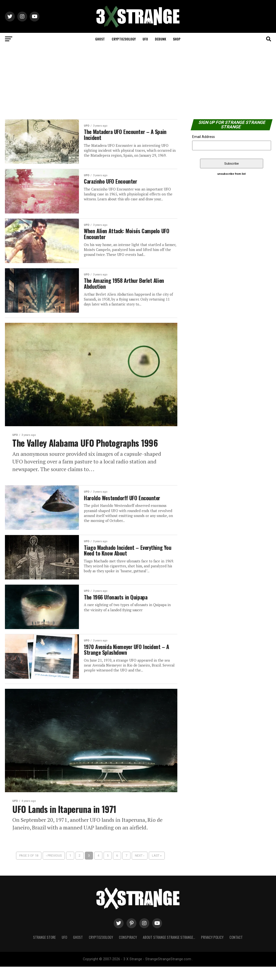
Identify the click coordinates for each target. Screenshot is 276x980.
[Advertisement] (138, 82)
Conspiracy (128, 951)
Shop (177, 39)
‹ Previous (54, 869)
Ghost (100, 39)
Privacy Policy (212, 951)
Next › (140, 869)
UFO (145, 39)
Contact (236, 951)
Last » (157, 869)
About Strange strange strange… (169, 951)
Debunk (160, 39)
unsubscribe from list (231, 174)
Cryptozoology (124, 39)
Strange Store (44, 951)
